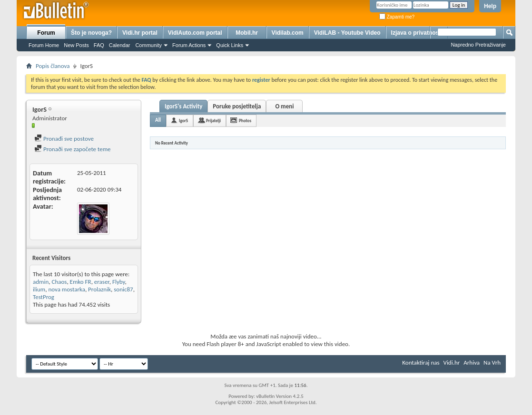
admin (41, 282)
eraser (102, 282)
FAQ (99, 45)
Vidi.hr (452, 362)
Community (148, 45)
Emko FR (81, 282)
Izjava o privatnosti (417, 33)
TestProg (44, 297)
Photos (245, 121)
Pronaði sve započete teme (73, 149)
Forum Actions (189, 45)
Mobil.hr (247, 33)
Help (490, 6)
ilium (39, 289)
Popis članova (53, 66)
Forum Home (44, 45)
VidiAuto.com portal (195, 33)
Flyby (119, 282)
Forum (46, 33)
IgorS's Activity (183, 106)
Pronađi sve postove (64, 139)
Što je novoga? (91, 33)
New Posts (76, 45)
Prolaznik (99, 289)
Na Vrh (492, 362)
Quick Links (230, 45)
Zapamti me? (397, 17)
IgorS (183, 121)
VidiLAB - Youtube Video (347, 33)
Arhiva (472, 362)
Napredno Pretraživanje (478, 45)
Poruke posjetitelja (237, 106)
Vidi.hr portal (140, 33)
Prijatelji (213, 121)
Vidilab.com (288, 33)
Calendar (120, 45)
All (158, 120)
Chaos (59, 282)
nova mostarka (67, 289)
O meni (284, 106)
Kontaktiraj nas (421, 362)
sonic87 (123, 289)
